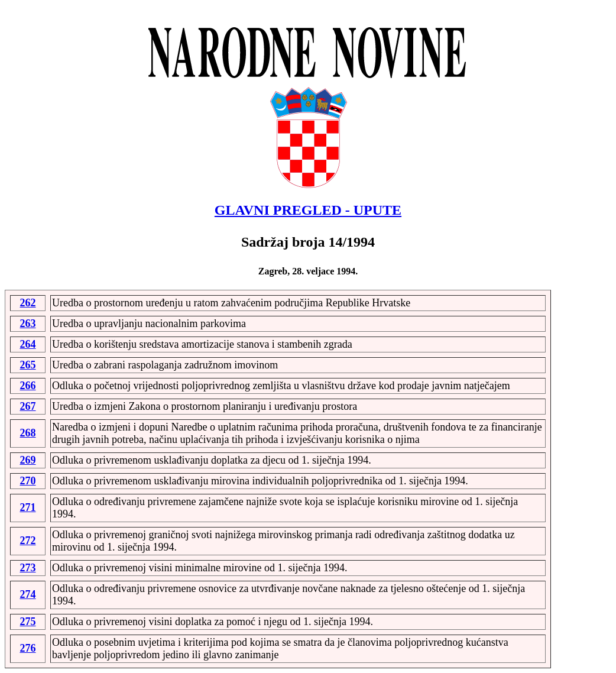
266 (28, 386)
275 (28, 622)
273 (28, 568)
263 (28, 323)
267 (28, 406)
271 (28, 507)
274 (28, 594)
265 (28, 365)
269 (28, 460)
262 (28, 303)
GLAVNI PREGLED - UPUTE (308, 210)
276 (28, 648)
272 (28, 541)
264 (28, 344)
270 (28, 481)
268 (28, 433)
